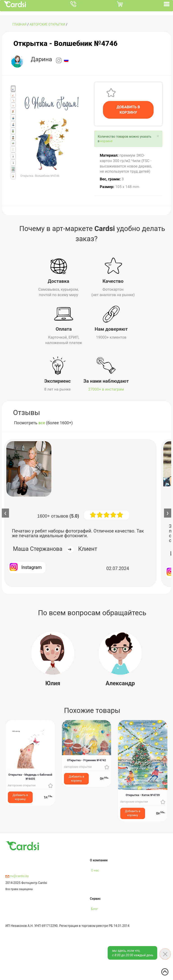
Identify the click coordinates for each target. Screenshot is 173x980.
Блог (94, 909)
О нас (95, 870)
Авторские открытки (47, 24)
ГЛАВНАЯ (19, 24)
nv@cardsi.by (17, 876)
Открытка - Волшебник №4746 (65, 44)
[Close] (158, 136)
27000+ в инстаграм (106, 389)
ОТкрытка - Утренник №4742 (86, 760)
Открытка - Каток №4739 (143, 795)
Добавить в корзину (20, 797)
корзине (106, 141)
